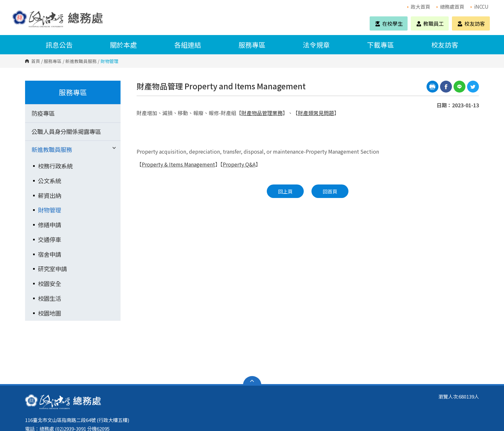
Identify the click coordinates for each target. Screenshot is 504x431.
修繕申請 (50, 225)
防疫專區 (43, 113)
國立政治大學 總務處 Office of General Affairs (19, 13)
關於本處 (123, 45)
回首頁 (330, 191)
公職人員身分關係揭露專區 (66, 131)
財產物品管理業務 (262, 113)
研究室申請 (52, 269)
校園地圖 (50, 313)
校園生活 (50, 298)
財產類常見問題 (316, 113)
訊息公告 (59, 45)
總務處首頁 (450, 6)
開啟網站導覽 (252, 381)
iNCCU (480, 6)
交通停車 (50, 239)
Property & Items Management (178, 164)
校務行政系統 (55, 166)
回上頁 (285, 191)
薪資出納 (50, 195)
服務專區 (252, 45)
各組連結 (188, 45)
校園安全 (50, 283)
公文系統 (50, 181)
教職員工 (430, 23)
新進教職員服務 (81, 61)
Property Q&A (239, 164)
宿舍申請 (50, 254)
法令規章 (316, 45)
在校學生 (389, 23)
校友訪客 (471, 23)
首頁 (36, 61)
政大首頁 (419, 6)
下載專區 (381, 45)
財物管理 (50, 210)
